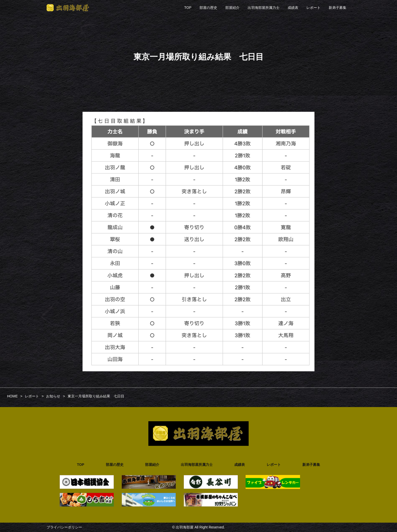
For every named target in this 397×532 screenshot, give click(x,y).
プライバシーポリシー (64, 527)
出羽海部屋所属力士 (264, 8)
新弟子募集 (338, 8)
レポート (313, 8)
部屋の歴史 (208, 8)
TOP (188, 8)
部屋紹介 (232, 8)
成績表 (293, 8)
